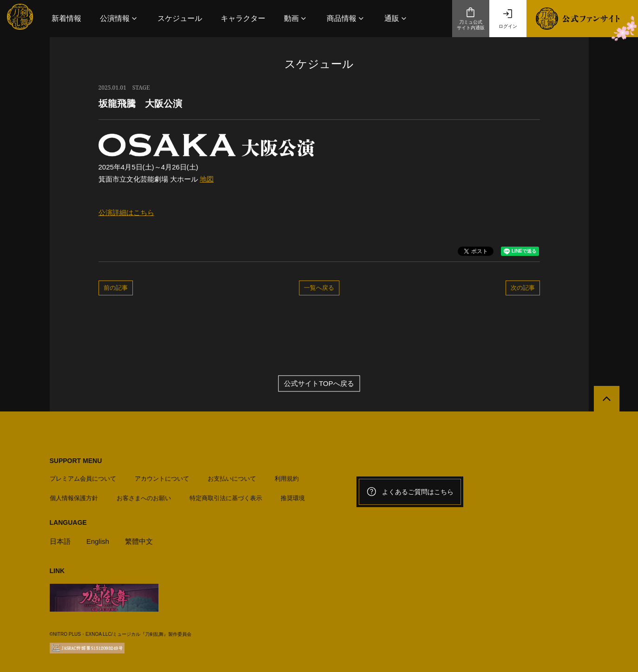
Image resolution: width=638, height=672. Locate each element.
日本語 (60, 541)
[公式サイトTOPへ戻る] (607, 399)
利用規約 (287, 479)
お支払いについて (232, 479)
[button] (119, 18)
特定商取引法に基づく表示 (226, 498)
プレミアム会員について (83, 479)
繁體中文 (139, 541)
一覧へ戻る (319, 287)
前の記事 (116, 287)
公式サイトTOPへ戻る (319, 383)
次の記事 (523, 287)
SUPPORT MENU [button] (76, 461)
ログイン (508, 19)
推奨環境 (293, 498)
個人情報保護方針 (74, 498)
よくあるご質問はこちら (410, 492)
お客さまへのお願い (144, 498)
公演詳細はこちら (126, 212)
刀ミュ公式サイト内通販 (471, 19)
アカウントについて (162, 479)
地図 (207, 179)
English (98, 541)
